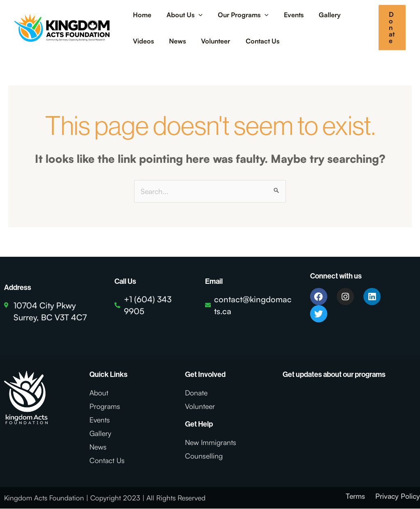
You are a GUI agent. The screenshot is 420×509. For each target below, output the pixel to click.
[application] (195, 15)
